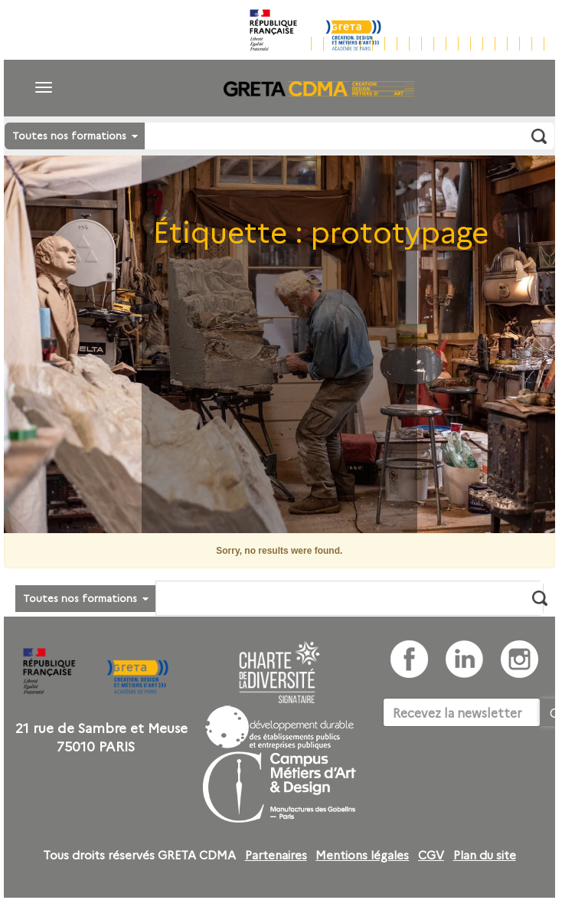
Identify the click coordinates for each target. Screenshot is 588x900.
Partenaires (276, 855)
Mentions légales (362, 855)
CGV (431, 855)
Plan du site (485, 855)
